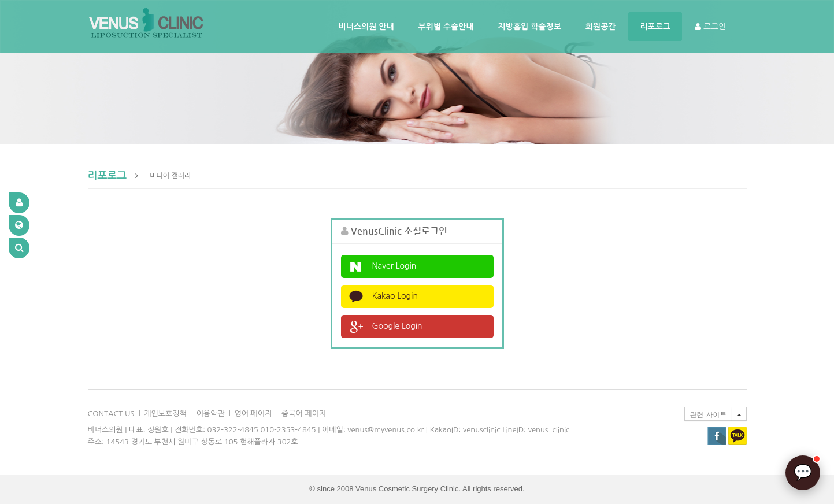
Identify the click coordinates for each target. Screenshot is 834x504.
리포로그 (655, 27)
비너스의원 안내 (366, 27)
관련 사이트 (708, 414)
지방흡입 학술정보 (530, 27)
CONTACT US (111, 414)
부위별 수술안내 (446, 27)
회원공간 (601, 27)
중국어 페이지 (304, 414)
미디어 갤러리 (170, 176)
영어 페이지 (253, 414)
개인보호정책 (165, 414)
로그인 (710, 27)
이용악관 (211, 414)
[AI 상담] (803, 473)
